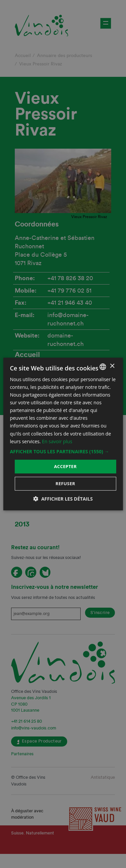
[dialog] (63, 434)
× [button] (112, 366)
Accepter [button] (66, 466)
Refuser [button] (65, 483)
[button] (63, 452)
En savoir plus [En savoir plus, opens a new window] (57, 441)
